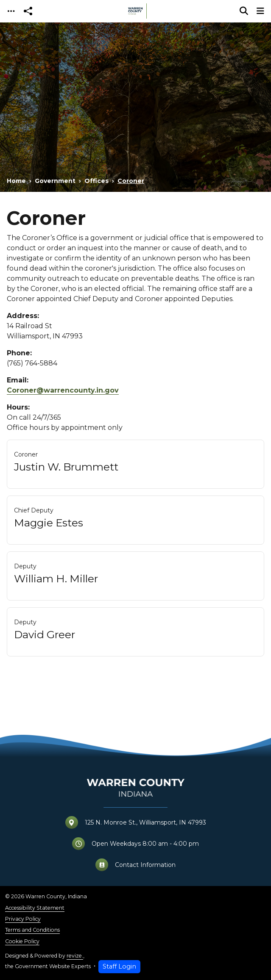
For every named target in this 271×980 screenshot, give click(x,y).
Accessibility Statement (35, 908)
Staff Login (119, 966)
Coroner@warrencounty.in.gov (63, 390)
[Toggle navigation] (11, 11)
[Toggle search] (244, 11)
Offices (96, 181)
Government (55, 181)
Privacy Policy (23, 919)
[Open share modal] (28, 11)
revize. (75, 956)
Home (16, 181)
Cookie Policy (22, 941)
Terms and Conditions (32, 930)
